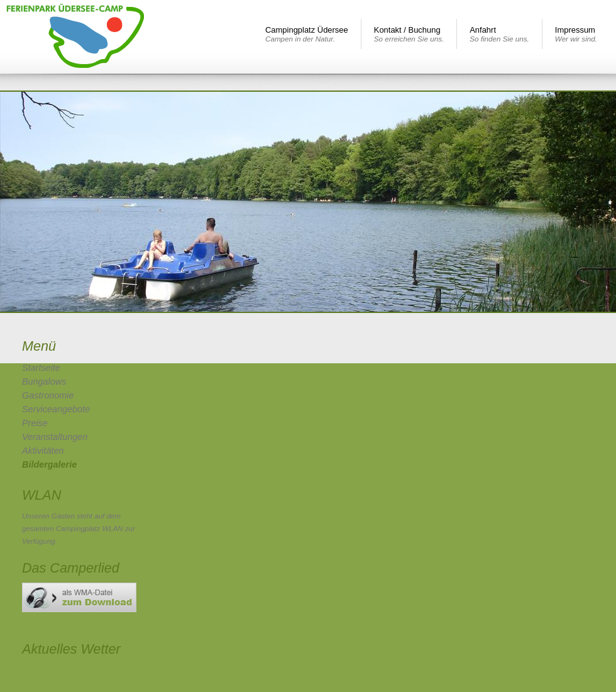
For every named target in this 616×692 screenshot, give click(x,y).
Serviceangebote (56, 409)
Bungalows (44, 382)
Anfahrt (499, 34)
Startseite (41, 368)
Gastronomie (48, 395)
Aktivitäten (43, 451)
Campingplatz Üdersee (307, 34)
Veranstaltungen (55, 437)
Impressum (576, 34)
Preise (35, 423)
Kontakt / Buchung (409, 34)
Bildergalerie (49, 464)
